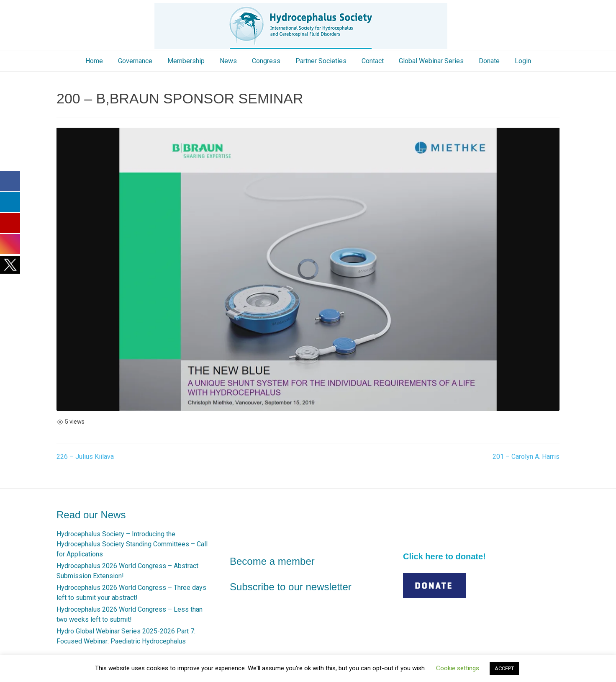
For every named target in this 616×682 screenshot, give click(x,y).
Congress (266, 61)
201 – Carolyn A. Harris (526, 457)
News (228, 61)
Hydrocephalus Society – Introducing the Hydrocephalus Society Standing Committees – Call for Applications (132, 544)
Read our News (91, 515)
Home (94, 61)
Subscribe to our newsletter (291, 587)
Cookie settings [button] (458, 668)
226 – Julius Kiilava (85, 457)
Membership (186, 61)
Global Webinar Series (431, 61)
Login (523, 61)
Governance (135, 61)
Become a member (272, 561)
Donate (489, 61)
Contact (373, 61)
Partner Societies (321, 61)
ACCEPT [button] (504, 668)
